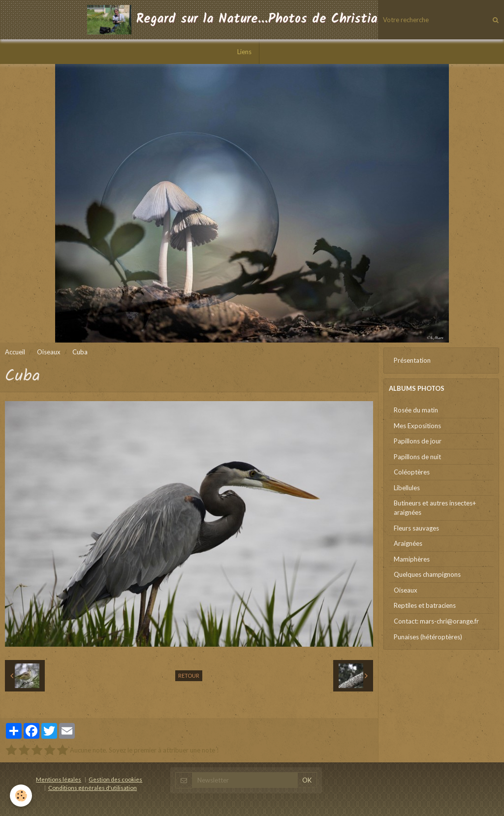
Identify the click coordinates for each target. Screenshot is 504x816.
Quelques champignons (427, 574)
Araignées (408, 543)
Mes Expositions (417, 426)
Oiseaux (49, 352)
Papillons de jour (418, 441)
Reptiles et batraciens (425, 605)
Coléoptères (412, 472)
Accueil (15, 352)
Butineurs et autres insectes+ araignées (435, 508)
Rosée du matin (416, 410)
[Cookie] (21, 796)
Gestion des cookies (115, 779)
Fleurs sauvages (416, 528)
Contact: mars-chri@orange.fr (436, 621)
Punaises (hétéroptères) (428, 637)
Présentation (412, 360)
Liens (244, 52)
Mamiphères (412, 559)
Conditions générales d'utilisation (93, 787)
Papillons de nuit (417, 457)
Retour (189, 675)
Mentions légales (59, 779)
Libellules (407, 488)
